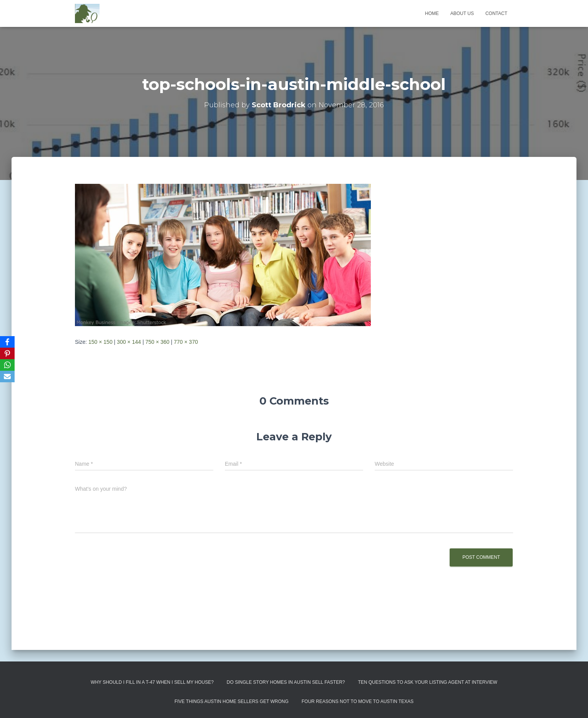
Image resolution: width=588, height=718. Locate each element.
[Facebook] (7, 342)
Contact (496, 13)
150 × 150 (100, 342)
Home (432, 13)
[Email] (7, 376)
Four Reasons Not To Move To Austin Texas (358, 701)
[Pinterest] (7, 353)
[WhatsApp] (7, 365)
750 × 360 (157, 342)
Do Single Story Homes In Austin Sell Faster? (286, 682)
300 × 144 (129, 342)
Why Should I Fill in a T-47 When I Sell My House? (152, 682)
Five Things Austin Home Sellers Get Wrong (232, 701)
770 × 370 (186, 342)
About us (462, 13)
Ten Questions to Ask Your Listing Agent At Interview (428, 682)
